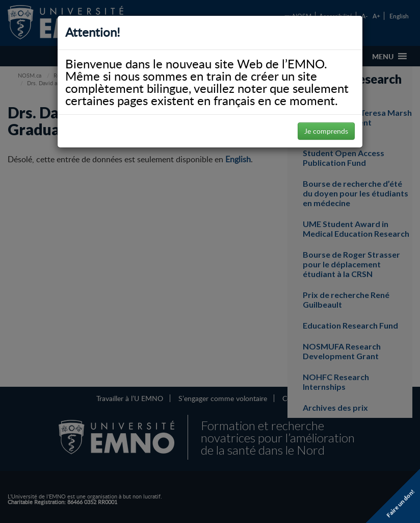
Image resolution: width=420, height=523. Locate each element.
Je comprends (326, 131)
